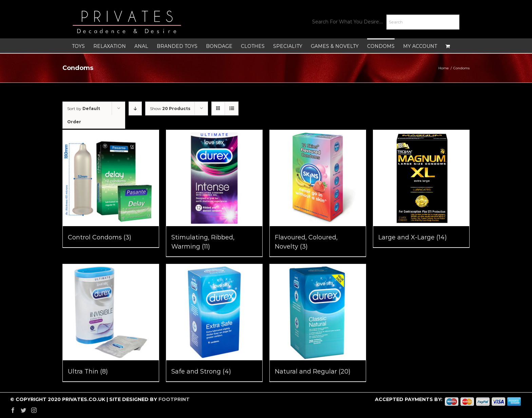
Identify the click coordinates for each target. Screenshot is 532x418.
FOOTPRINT (174, 399)
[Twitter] (23, 410)
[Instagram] (34, 410)
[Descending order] (135, 108)
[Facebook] (13, 410)
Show (170, 108)
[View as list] (232, 108)
